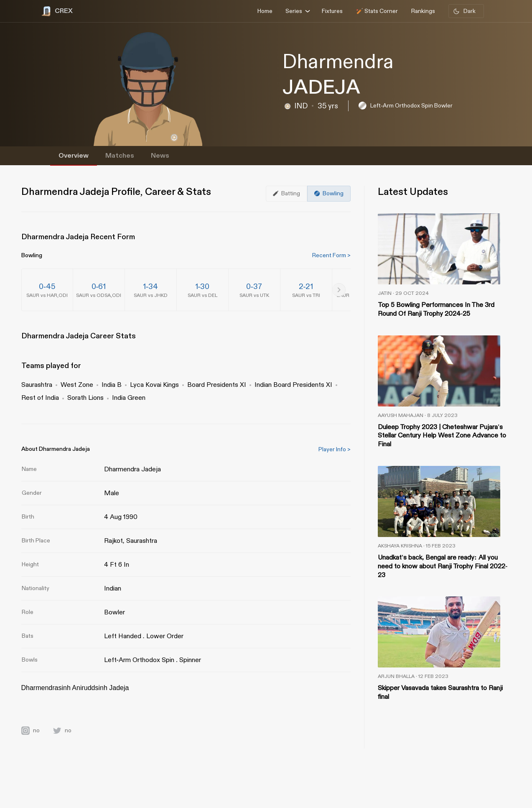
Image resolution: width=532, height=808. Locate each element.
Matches (120, 156)
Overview (74, 156)
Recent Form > (331, 255)
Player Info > (335, 449)
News (160, 156)
